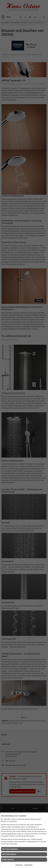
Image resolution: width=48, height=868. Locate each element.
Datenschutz (29, 865)
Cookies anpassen (8, 859)
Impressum (19, 865)
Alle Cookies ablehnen (9, 854)
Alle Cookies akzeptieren (10, 849)
